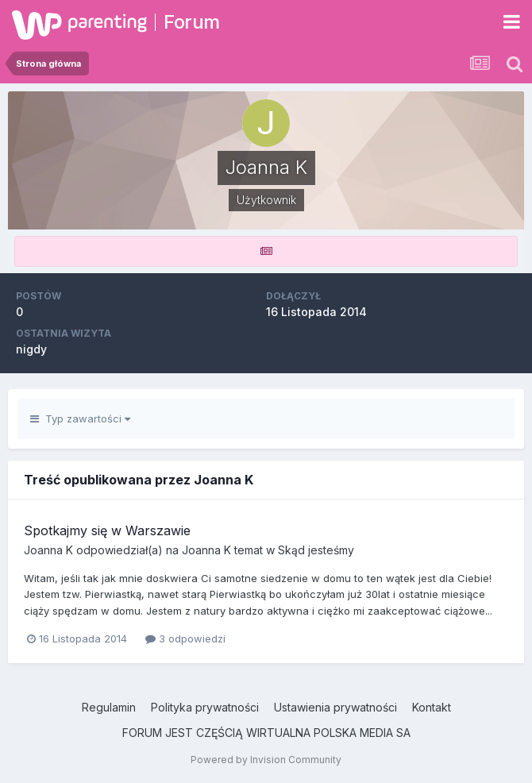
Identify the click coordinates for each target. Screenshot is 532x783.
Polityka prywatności (205, 707)
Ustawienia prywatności (335, 707)
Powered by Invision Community (266, 760)
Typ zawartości (80, 418)
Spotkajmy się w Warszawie (107, 530)
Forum (192, 22)
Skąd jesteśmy (316, 550)
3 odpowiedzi (185, 638)
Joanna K (48, 550)
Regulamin (109, 707)
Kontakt (432, 707)
